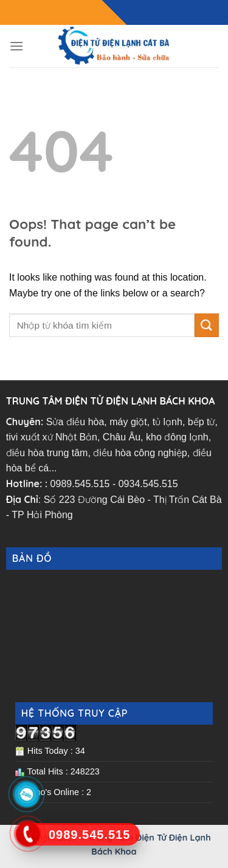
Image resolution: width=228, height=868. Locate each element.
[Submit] (207, 325)
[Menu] (16, 46)
